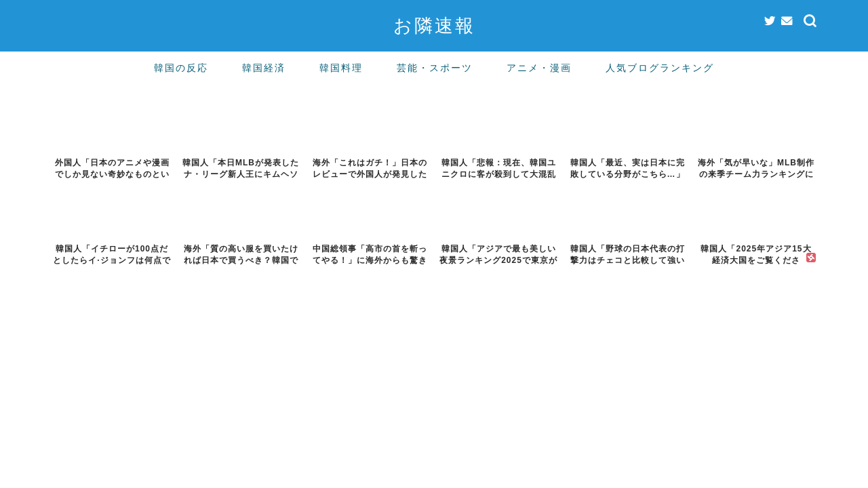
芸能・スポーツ (435, 68)
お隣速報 (434, 25)
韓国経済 (264, 68)
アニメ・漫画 (539, 68)
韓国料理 (341, 68)
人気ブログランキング (660, 68)
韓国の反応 (181, 68)
